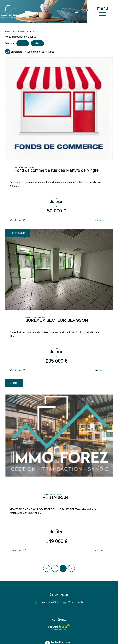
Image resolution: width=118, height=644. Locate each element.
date (38, 44)
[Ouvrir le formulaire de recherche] (76, 11)
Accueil (8, 31)
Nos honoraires (36, 633)
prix (23, 44)
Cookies (85, 638)
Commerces (20, 31)
